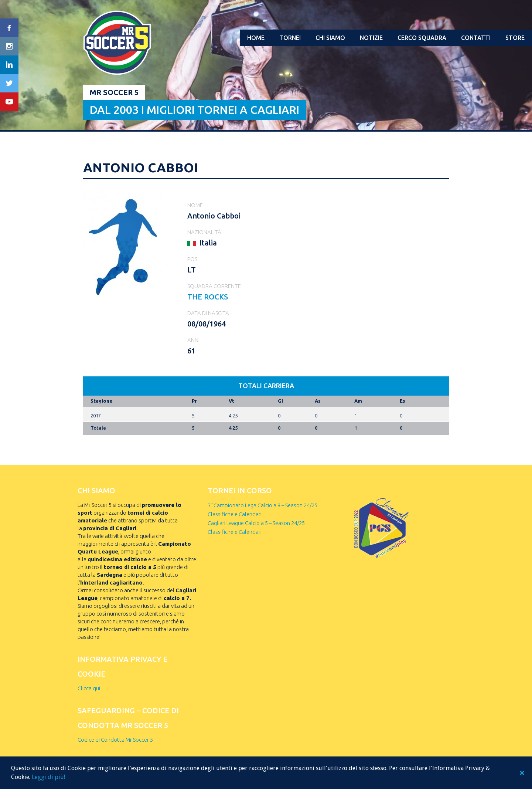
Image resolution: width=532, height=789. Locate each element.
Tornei (290, 38)
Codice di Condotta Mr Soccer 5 (115, 740)
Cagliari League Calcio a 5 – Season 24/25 (256, 523)
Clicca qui (89, 688)
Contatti (476, 38)
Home (256, 38)
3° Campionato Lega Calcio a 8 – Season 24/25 (262, 505)
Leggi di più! (48, 777)
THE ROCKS (208, 297)
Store (515, 38)
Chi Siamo (330, 38)
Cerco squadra (422, 38)
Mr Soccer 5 (114, 92)
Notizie (371, 38)
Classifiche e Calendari (235, 514)
